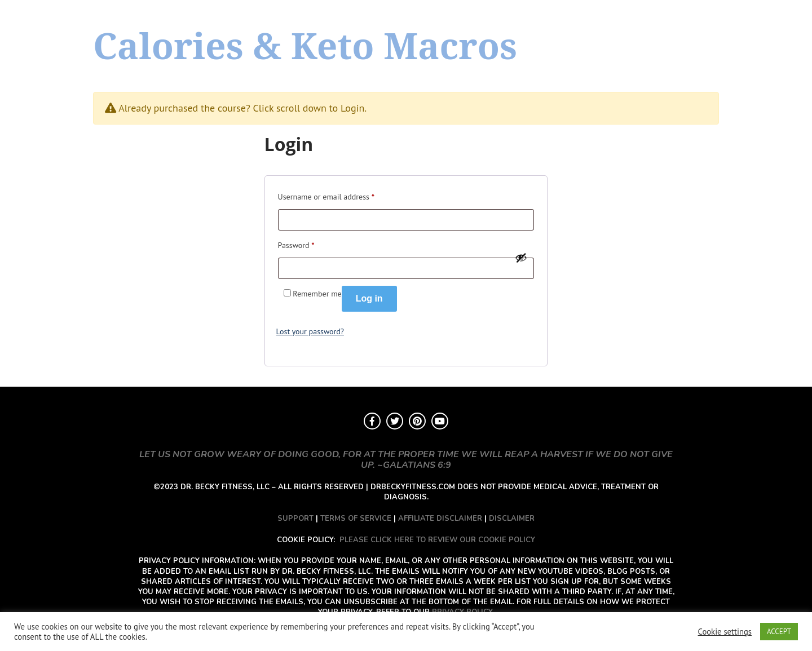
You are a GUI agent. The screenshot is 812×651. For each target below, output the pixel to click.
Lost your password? (310, 331)
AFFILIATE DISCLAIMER (440, 519)
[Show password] (521, 258)
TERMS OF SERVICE (356, 519)
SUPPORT (295, 519)
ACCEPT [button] (779, 632)
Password (296, 244)
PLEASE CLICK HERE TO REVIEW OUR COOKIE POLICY (437, 540)
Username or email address (326, 195)
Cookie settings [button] (725, 632)
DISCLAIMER (512, 519)
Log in (369, 298)
